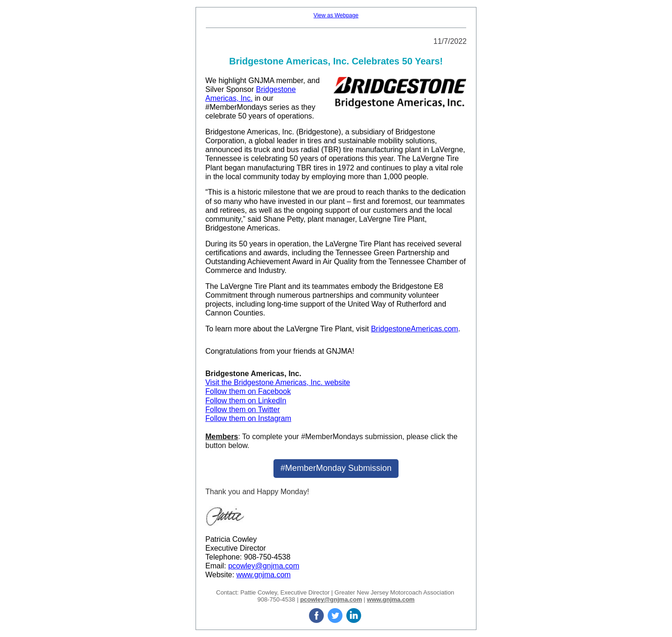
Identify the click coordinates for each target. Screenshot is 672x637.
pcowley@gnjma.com (264, 566)
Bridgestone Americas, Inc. (250, 132)
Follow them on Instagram (248, 418)
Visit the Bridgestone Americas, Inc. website (278, 382)
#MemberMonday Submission (336, 468)
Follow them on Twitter (243, 409)
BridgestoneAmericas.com (415, 329)
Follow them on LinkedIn (246, 401)
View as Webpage (336, 15)
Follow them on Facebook (248, 391)
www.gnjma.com (263, 575)
